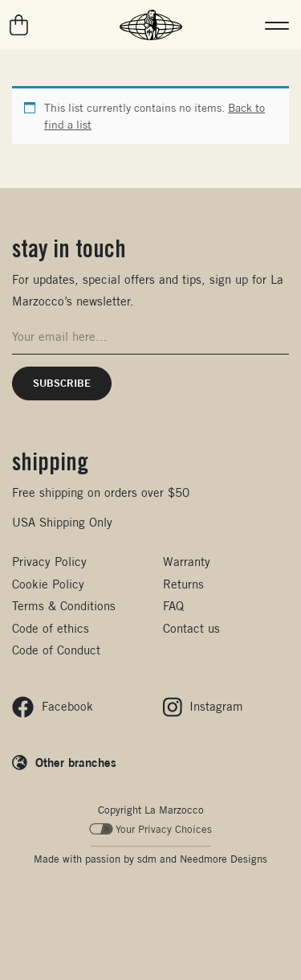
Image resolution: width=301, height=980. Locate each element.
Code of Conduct (56, 650)
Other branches (76, 762)
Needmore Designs (224, 859)
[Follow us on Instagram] (203, 707)
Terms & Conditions (64, 606)
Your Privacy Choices (150, 829)
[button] (277, 25)
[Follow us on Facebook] (53, 707)
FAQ (173, 606)
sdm (147, 859)
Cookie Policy (48, 584)
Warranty (187, 562)
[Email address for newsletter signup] (150, 337)
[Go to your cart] (20, 25)
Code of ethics (51, 628)
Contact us (191, 628)
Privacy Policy (49, 562)
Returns (183, 584)
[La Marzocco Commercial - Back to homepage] (151, 25)
